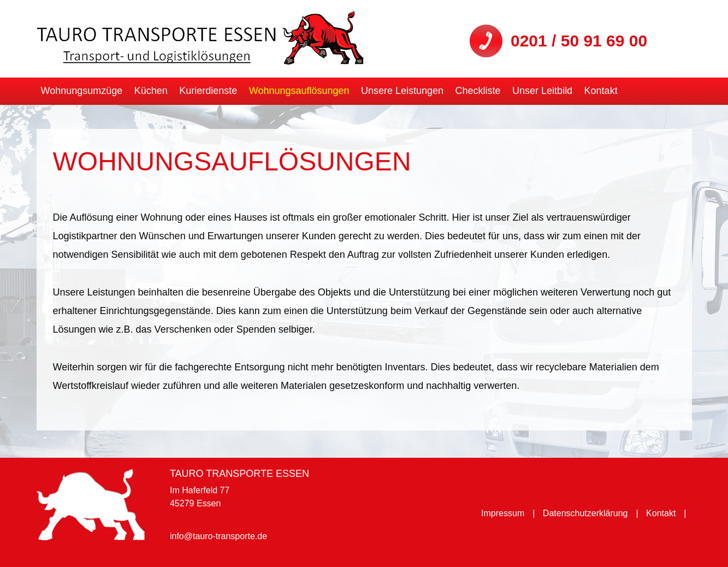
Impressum (503, 513)
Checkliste (478, 91)
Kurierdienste (208, 91)
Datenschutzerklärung (585, 513)
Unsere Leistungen (402, 91)
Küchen (151, 91)
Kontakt (601, 91)
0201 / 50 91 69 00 (579, 41)
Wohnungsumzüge (82, 91)
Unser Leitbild (542, 91)
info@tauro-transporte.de (218, 536)
